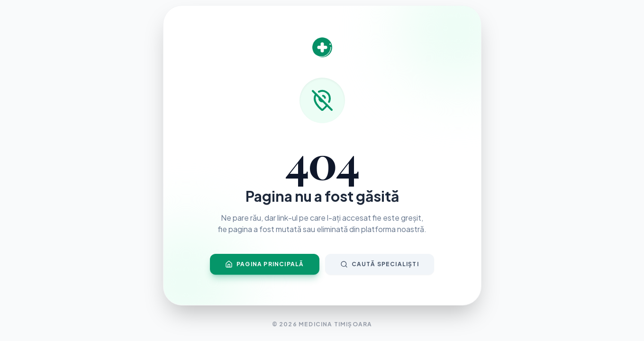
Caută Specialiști (380, 264)
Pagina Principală (264, 264)
